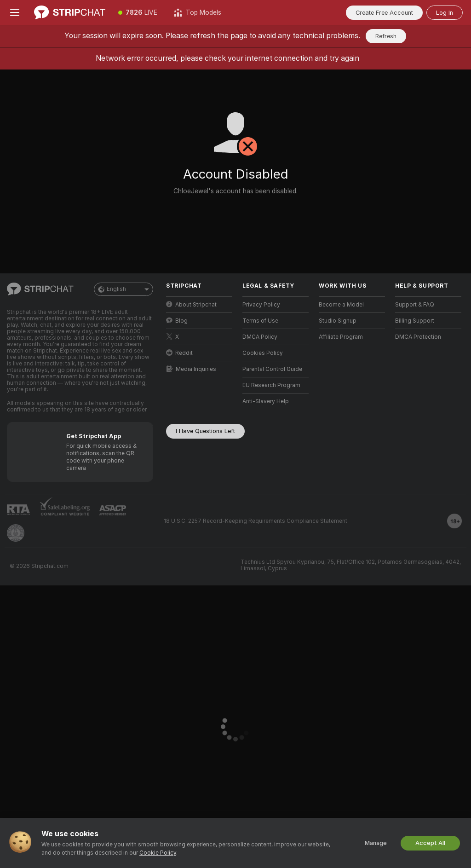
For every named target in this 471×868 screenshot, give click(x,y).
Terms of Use (260, 321)
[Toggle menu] (15, 12)
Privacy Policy (261, 305)
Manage (376, 843)
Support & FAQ (415, 305)
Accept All (430, 843)
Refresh (386, 36)
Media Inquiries (191, 369)
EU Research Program (271, 385)
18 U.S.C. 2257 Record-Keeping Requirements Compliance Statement (256, 521)
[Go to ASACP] (113, 510)
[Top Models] (198, 12)
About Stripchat (191, 304)
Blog (177, 321)
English (123, 289)
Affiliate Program (341, 337)
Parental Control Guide (272, 369)
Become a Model (341, 305)
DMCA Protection (418, 337)
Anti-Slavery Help (266, 401)
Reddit (179, 353)
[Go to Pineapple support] (16, 533)
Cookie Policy (158, 853)
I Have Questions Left (205, 431)
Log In (445, 13)
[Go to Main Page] (70, 12)
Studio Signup (338, 321)
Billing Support (415, 321)
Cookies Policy (263, 353)
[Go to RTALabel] (18, 510)
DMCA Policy (260, 337)
